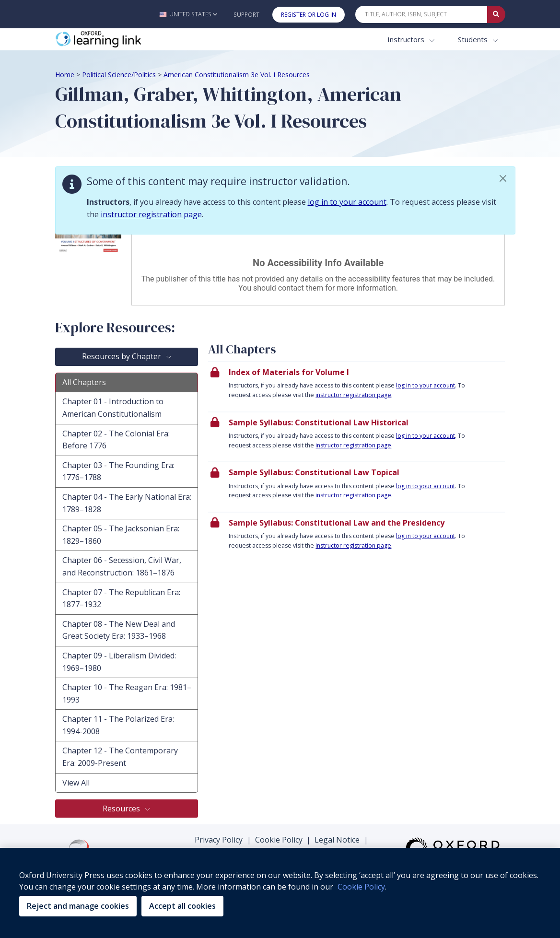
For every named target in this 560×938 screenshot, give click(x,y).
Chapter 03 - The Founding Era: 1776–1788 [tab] (118, 471)
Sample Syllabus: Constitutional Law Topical (314, 472)
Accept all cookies (182, 906)
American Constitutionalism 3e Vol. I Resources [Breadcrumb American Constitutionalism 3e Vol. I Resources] (237, 75)
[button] (188, 14)
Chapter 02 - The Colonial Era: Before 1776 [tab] (116, 440)
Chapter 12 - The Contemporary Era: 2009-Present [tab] (120, 757)
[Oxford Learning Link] (127, 40)
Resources (122, 809)
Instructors (407, 39)
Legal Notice (337, 840)
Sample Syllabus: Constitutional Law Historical (319, 422)
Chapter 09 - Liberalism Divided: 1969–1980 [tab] (119, 662)
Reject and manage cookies (78, 906)
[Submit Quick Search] (496, 14)
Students (474, 39)
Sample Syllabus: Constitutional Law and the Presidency (337, 523)
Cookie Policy (279, 840)
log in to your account (347, 202)
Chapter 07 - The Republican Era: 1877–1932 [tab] (121, 598)
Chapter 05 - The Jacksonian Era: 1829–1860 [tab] (121, 535)
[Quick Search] (421, 14)
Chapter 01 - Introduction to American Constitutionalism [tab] (113, 408)
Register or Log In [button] (309, 15)
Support (246, 15)
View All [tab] (76, 783)
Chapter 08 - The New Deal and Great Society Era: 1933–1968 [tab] (119, 630)
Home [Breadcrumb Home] (65, 75)
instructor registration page (151, 214)
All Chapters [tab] (84, 382)
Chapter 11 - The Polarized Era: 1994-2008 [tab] (118, 725)
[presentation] (356, 386)
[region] (280, 893)
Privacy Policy (219, 840)
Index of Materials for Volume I (289, 372)
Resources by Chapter (122, 356)
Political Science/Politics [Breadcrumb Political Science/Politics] (119, 75)
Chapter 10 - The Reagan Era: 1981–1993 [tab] (127, 693)
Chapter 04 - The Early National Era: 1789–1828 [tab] (127, 503)
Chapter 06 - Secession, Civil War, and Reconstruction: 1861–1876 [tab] (122, 566)
